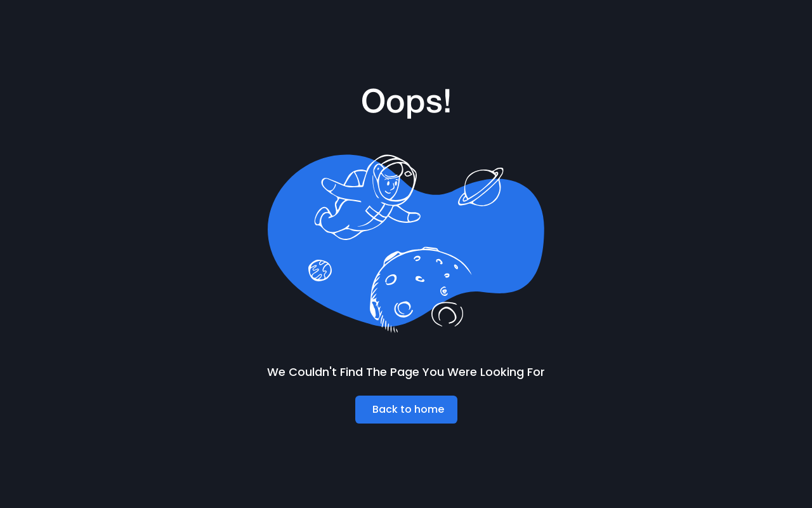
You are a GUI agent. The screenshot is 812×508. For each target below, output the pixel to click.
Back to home (408, 409)
